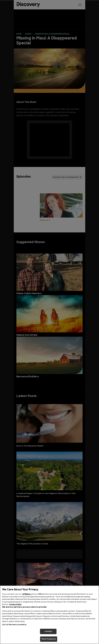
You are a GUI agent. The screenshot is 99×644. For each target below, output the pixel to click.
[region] (49, 615)
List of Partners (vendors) (14, 625)
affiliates (27, 594)
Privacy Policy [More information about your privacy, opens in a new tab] (15, 604)
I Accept (48, 631)
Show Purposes (49, 639)
